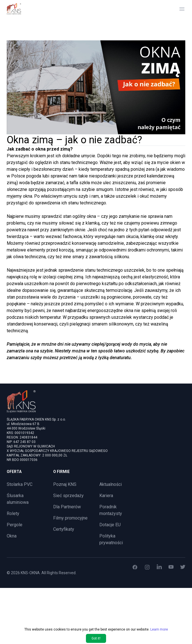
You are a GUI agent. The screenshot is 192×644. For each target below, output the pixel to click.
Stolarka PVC (20, 484)
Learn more (159, 638)
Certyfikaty (64, 529)
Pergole (15, 525)
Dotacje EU (110, 525)
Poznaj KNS (65, 484)
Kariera (106, 496)
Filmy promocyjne (70, 518)
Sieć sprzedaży (68, 496)
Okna (12, 536)
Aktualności (111, 484)
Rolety (13, 513)
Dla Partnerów (67, 507)
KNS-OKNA (30, 573)
